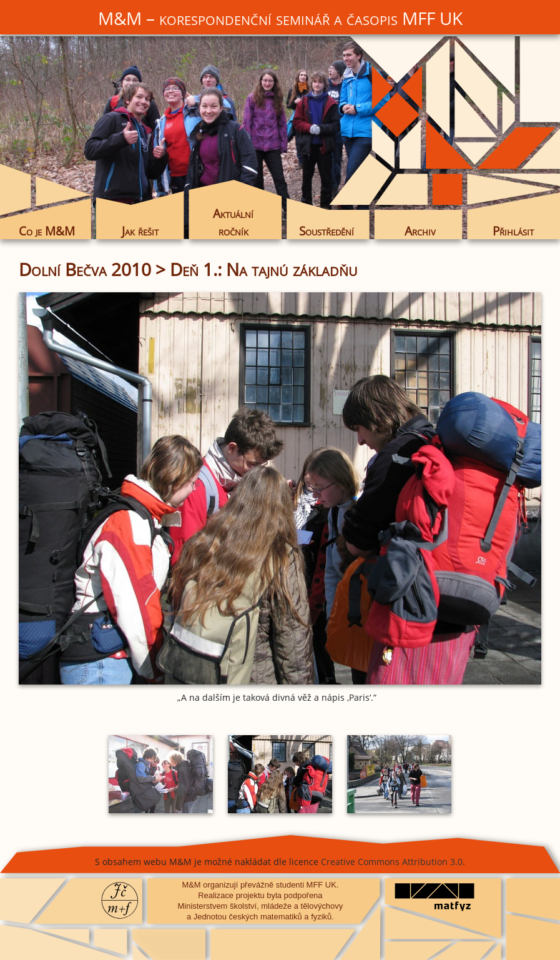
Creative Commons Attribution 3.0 (392, 862)
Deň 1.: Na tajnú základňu (264, 269)
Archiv (420, 231)
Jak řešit (140, 231)
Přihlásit (513, 231)
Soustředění (327, 231)
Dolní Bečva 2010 (85, 269)
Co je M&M (47, 231)
